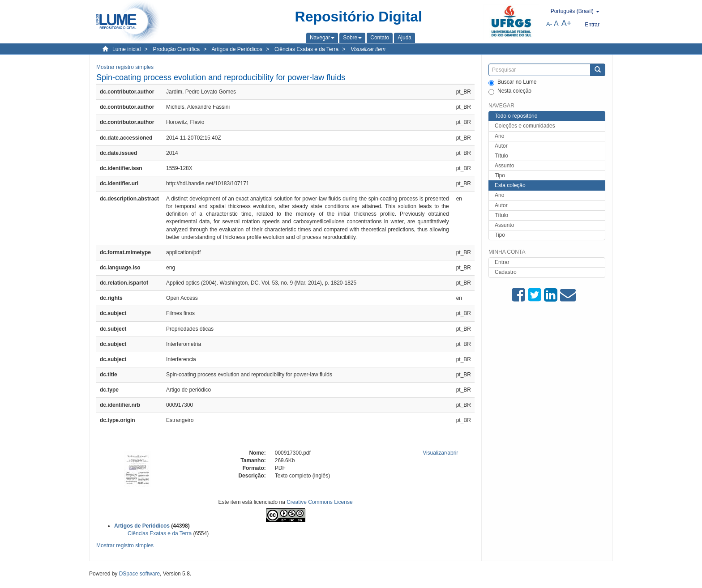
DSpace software (139, 574)
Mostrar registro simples (125, 67)
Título (501, 156)
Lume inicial (126, 49)
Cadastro (506, 272)
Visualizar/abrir (440, 453)
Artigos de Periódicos (237, 49)
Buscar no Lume (512, 82)
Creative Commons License (319, 502)
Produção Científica (176, 49)
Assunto (504, 166)
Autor (501, 146)
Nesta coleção (510, 91)
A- (549, 24)
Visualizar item (368, 49)
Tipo (500, 175)
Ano (499, 136)
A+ (567, 23)
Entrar (502, 262)
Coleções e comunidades (525, 126)
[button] (322, 38)
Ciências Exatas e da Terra (306, 49)
